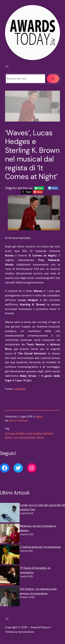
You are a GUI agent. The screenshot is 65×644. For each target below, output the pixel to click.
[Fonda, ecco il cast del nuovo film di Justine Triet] (10, 513)
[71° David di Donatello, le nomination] (10, 576)
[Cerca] (53, 79)
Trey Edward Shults (24, 437)
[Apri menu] (7, 66)
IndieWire (20, 389)
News (39, 417)
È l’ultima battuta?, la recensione (40, 547)
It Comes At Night (15, 433)
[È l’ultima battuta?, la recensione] (10, 555)
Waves (40, 437)
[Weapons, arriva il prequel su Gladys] (10, 534)
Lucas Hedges (34, 433)
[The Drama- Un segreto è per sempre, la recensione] (10, 597)
